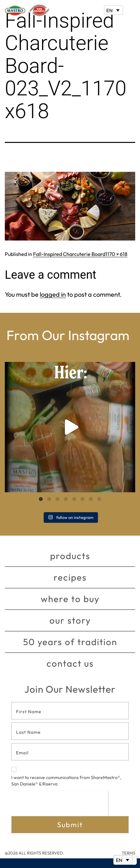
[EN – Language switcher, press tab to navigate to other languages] (114, 10)
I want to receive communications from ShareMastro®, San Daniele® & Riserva (66, 777)
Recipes (70, 577)
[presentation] (60, 803)
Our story (70, 620)
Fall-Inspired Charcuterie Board (69, 254)
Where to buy (70, 599)
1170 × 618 (116, 254)
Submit (70, 825)
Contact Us (70, 663)
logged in (53, 294)
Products (70, 556)
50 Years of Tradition (70, 642)
